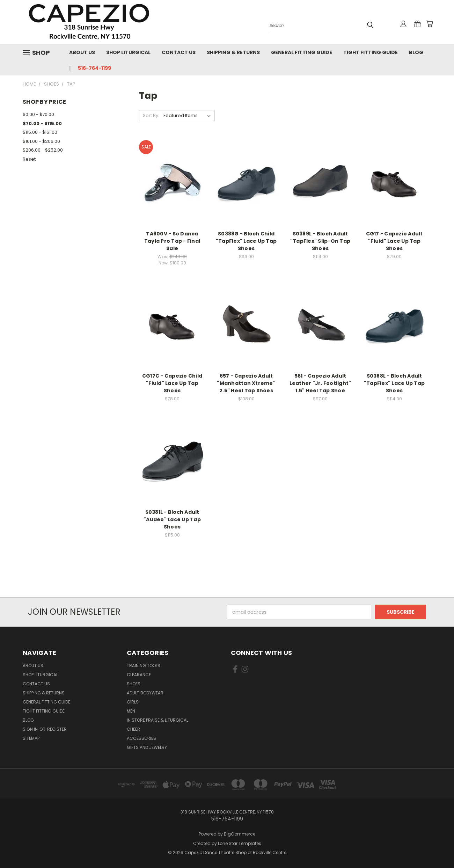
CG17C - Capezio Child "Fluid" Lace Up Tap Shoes (172, 383)
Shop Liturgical (128, 52)
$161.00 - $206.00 (41, 141)
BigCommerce (240, 834)
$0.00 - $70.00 (38, 114)
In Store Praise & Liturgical (158, 720)
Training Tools (144, 666)
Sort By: (151, 115)
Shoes (134, 684)
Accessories (141, 738)
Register (57, 729)
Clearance (139, 675)
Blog (416, 52)
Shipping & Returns (233, 52)
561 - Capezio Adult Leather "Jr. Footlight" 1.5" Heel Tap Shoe (320, 383)
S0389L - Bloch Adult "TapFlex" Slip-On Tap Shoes (320, 241)
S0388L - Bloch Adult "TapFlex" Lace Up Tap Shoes (394, 383)
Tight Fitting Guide (371, 52)
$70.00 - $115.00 (42, 123)
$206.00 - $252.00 (43, 150)
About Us (82, 52)
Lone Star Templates (240, 843)
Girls (133, 702)
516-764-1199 (94, 68)
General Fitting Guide (302, 52)
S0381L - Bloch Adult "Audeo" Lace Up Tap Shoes (172, 519)
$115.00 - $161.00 (40, 132)
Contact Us (179, 52)
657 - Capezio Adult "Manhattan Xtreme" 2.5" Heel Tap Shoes (246, 383)
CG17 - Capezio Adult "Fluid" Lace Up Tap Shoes (394, 241)
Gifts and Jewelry (147, 747)
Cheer (133, 729)
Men (131, 711)
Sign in (31, 729)
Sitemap (31, 738)
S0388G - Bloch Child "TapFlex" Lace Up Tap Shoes (246, 241)
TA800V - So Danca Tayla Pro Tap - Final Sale (172, 241)
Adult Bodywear (145, 693)
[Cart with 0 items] (430, 24)
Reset (29, 159)
